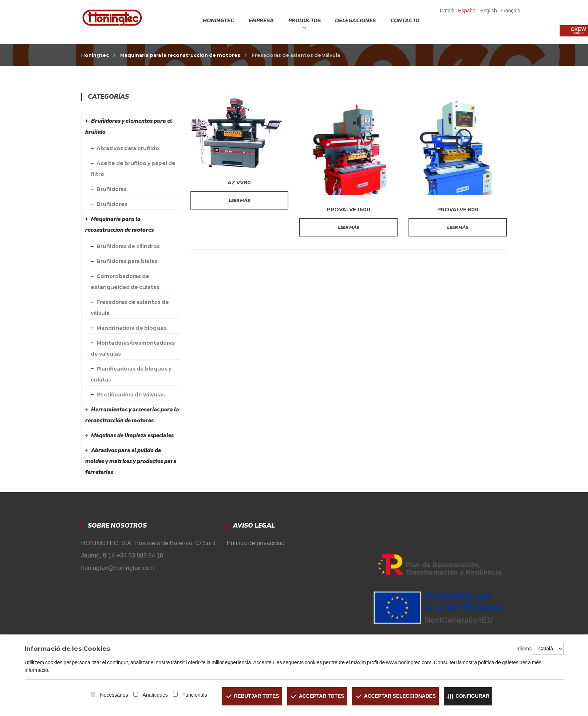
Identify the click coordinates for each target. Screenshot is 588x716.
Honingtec (95, 55)
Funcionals (192, 695)
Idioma (524, 649)
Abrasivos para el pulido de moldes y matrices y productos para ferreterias (131, 461)
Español (467, 11)
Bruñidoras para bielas (127, 261)
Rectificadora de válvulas (131, 395)
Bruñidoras (112, 189)
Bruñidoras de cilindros (128, 246)
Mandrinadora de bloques (132, 328)
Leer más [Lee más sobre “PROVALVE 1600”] (349, 227)
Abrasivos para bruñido (128, 148)
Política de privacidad (256, 543)
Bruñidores (112, 204)
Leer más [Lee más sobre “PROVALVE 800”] (458, 227)
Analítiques (153, 695)
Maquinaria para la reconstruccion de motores (180, 55)
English (489, 11)
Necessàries (112, 695)
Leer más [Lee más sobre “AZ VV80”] (239, 200)
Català (447, 11)
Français (510, 11)
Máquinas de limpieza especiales (132, 435)
